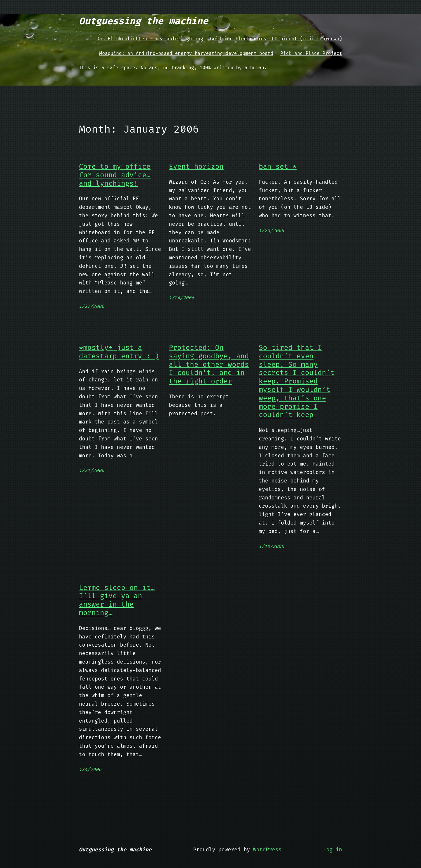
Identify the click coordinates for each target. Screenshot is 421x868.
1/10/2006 (271, 546)
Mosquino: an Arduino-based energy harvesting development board (186, 53)
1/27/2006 (92, 306)
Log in (333, 850)
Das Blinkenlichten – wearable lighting (150, 39)
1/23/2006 (271, 231)
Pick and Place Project (311, 53)
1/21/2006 (92, 470)
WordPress (267, 850)
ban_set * (278, 167)
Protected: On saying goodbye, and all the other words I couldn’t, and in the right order (209, 364)
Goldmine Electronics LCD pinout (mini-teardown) (276, 39)
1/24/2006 (182, 298)
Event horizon (196, 167)
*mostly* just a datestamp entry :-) (119, 352)
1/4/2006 (90, 769)
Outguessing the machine (144, 21)
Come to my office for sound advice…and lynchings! (115, 175)
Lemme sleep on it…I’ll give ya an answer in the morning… (117, 600)
